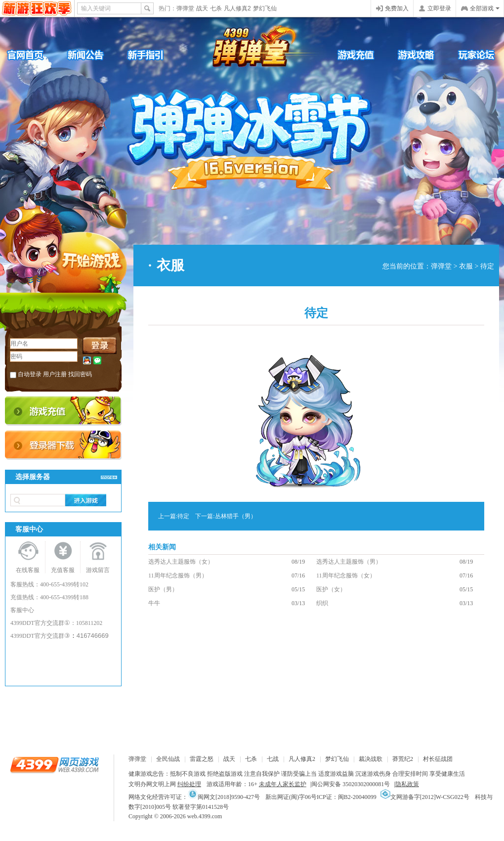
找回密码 (80, 374)
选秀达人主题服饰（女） (181, 562)
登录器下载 (63, 445)
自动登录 (30, 374)
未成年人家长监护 (283, 784)
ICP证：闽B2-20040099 (347, 797)
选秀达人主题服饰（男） (349, 562)
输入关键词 (96, 8)
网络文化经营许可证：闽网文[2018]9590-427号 (194, 797)
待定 (183, 516)
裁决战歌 (371, 759)
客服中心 (22, 610)
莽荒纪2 (403, 759)
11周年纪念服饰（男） (178, 575)
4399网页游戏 (37, 8)
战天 (202, 8)
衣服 (466, 266)
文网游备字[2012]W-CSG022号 (425, 797)
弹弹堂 (185, 8)
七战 (273, 759)
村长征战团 (438, 759)
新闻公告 (94, 54)
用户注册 (55, 374)
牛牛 (154, 603)
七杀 (216, 8)
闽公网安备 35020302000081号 (351, 784)
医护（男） (163, 589)
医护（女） (331, 589)
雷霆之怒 (202, 759)
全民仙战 (168, 759)
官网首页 (35, 54)
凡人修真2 (237, 8)
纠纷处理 (189, 784)
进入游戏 (86, 500)
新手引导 (153, 54)
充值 (63, 411)
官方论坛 (469, 54)
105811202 (89, 623)
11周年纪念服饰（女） (346, 575)
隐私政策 (407, 784)
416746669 (93, 636)
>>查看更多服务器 (109, 477)
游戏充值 (351, 54)
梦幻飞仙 (265, 8)
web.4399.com (205, 816)
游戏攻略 (410, 54)
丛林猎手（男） (236, 516)
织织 (322, 603)
